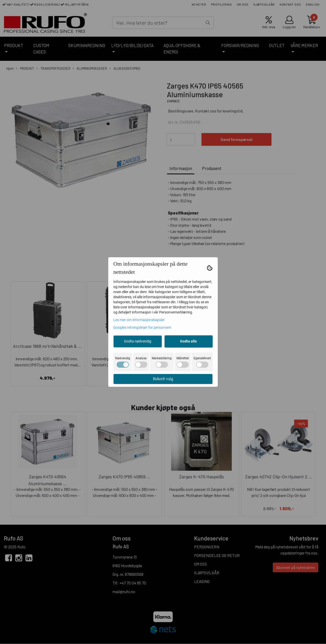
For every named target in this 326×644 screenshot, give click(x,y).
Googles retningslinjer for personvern (142, 327)
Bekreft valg (163, 379)
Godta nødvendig (138, 341)
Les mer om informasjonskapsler (139, 320)
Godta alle (188, 341)
